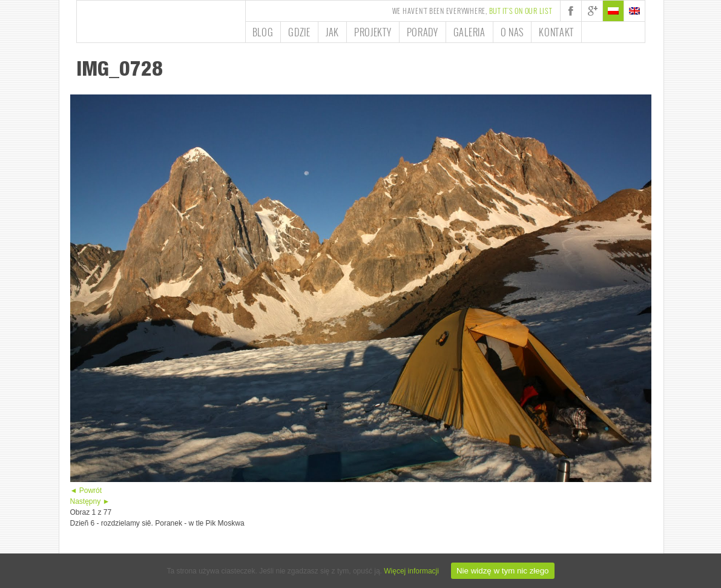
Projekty (373, 32)
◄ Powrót (86, 491)
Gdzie (299, 32)
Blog (263, 32)
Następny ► (90, 501)
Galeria (469, 32)
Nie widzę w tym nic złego (503, 571)
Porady (423, 32)
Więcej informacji (411, 571)
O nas (512, 32)
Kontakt (556, 32)
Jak (332, 32)
